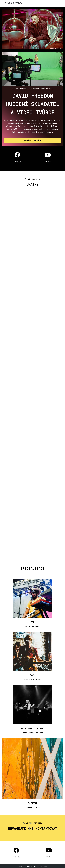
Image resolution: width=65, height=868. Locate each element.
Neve (20, 866)
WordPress (42, 866)
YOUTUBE (48, 161)
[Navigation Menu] (58, 3)
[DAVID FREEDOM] (14, 3)
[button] (32, 141)
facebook (17, 161)
